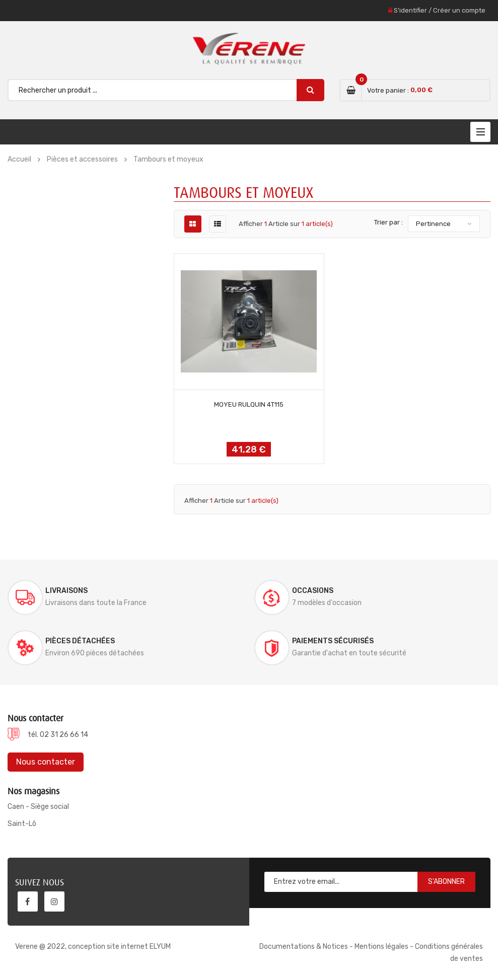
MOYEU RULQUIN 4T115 (249, 404)
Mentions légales (381, 947)
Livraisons (66, 591)
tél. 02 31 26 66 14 (58, 735)
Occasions (313, 591)
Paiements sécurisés (333, 641)
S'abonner (446, 882)
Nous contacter (46, 762)
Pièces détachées (80, 641)
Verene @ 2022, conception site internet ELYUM (93, 947)
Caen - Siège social (38, 807)
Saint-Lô (22, 824)
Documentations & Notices (304, 947)
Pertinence (433, 224)
